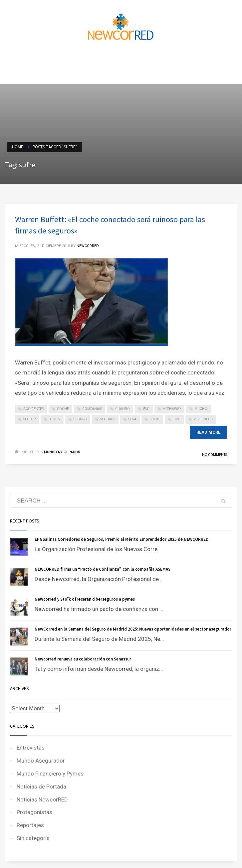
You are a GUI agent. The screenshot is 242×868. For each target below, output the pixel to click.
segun (55, 419)
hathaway (172, 409)
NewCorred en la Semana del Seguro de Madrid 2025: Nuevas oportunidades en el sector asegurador (133, 629)
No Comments (215, 455)
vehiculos (203, 419)
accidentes (33, 409)
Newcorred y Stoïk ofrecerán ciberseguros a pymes (85, 599)
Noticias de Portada (41, 787)
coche (63, 409)
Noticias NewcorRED (42, 799)
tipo (177, 419)
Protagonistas (34, 812)
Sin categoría (33, 838)
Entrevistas (31, 748)
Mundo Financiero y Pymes (50, 774)
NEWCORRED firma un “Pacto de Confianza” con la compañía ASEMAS (103, 569)
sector (29, 419)
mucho (201, 409)
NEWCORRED (88, 246)
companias (92, 409)
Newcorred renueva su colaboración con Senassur (83, 659)
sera (132, 419)
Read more (208, 432)
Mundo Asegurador (62, 452)
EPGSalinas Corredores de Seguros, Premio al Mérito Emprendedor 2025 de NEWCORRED (121, 539)
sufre (155, 419)
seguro (80, 419)
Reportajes (30, 825)
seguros (108, 419)
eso (146, 409)
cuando (122, 409)
